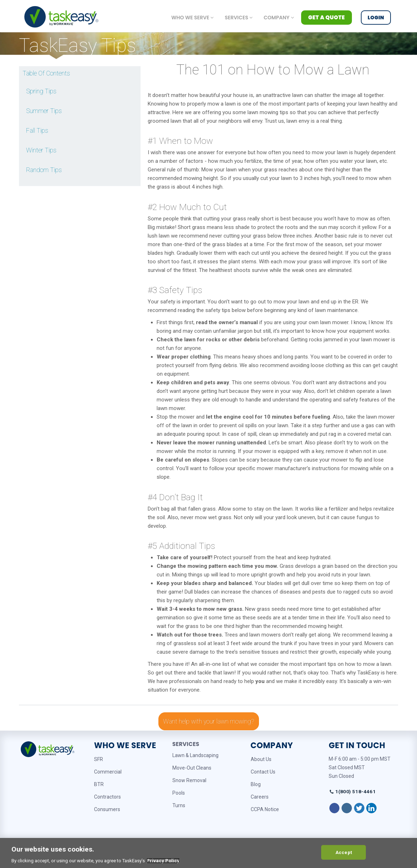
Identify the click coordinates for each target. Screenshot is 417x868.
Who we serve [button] (193, 18)
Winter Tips (41, 150)
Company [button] (279, 18)
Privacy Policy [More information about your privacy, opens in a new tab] (163, 861)
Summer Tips (44, 111)
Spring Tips (41, 91)
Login (376, 18)
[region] (208, 853)
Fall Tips (37, 131)
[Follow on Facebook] (335, 808)
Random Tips (44, 170)
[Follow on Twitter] (359, 808)
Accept (344, 852)
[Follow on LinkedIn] (371, 808)
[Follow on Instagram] (347, 808)
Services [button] (239, 18)
